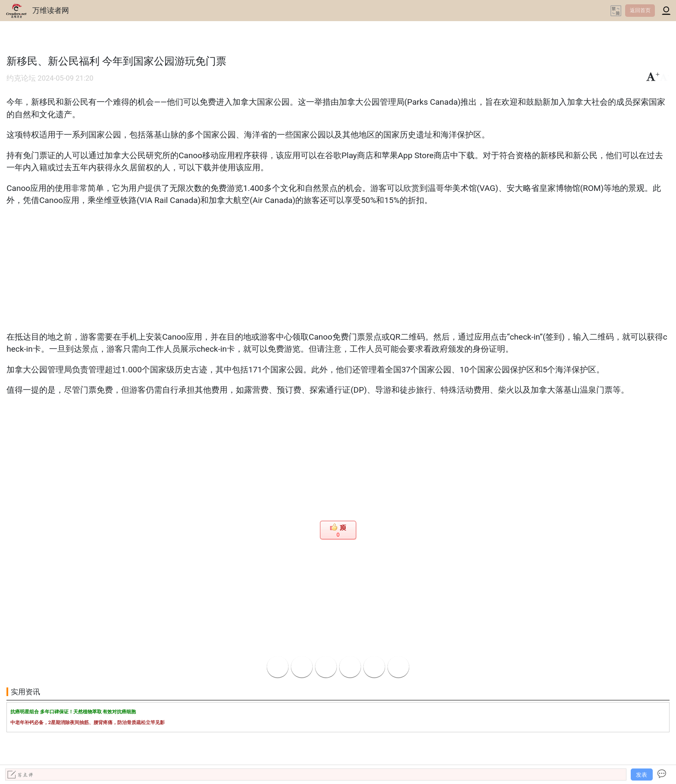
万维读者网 (51, 10)
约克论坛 (21, 78)
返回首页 (640, 10)
